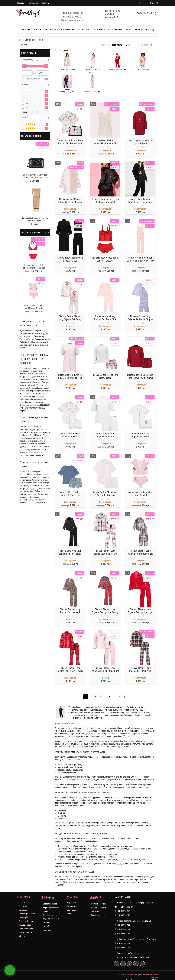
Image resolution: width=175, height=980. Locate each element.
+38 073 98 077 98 (125, 933)
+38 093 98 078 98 (125, 915)
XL (27, 103)
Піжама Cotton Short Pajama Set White (105, 437)
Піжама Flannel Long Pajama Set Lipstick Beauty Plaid (105, 614)
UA (152, 3)
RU (157, 3)
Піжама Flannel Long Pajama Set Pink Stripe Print (105, 671)
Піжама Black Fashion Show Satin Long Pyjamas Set (105, 202)
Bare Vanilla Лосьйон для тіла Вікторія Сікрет (35, 219)
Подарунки (99, 30)
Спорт (128, 30)
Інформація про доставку (38, 3)
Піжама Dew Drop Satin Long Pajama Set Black (70, 554)
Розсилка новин (98, 915)
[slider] (24, 66)
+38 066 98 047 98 (125, 943)
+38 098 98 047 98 (73, 13)
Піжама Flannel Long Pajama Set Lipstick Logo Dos (140, 614)
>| (124, 697)
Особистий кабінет (99, 904)
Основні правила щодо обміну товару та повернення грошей (51, 921)
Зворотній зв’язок (50, 904)
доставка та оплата (35, 455)
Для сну (38, 30)
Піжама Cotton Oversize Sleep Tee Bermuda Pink (70, 378)
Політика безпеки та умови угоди (26, 923)
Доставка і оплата (26, 929)
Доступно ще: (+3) (30, 112)
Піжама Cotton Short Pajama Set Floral (70, 437)
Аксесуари (84, 30)
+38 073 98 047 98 (125, 929)
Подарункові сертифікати (72, 908)
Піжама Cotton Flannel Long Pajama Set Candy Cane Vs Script (70, 321)
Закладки (95, 911)
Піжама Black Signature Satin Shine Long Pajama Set (140, 204)
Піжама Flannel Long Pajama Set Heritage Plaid (140, 554)
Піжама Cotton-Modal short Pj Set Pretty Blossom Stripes (105, 497)
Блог (69, 914)
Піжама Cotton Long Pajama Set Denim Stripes (140, 320)
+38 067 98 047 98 (73, 17)
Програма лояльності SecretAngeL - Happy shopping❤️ (27, 912)
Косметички (68, 30)
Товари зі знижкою (33, 79)
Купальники (115, 30)
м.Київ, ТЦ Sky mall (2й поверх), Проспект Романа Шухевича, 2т (133, 904)
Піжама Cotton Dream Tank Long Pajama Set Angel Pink (140, 261)
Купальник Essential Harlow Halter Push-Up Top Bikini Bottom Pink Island (33, 268)
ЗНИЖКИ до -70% (143, 30)
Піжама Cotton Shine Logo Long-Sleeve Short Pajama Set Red (140, 380)
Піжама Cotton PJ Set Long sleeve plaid (105, 378)
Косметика (52, 30)
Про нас (21, 3)
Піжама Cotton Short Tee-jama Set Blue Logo (70, 495)
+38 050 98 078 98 (125, 911)
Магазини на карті (73, 20)
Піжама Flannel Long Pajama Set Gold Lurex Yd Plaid (105, 556)
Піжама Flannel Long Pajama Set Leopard (70, 613)
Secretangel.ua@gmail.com (129, 953)
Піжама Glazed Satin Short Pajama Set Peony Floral (70, 144)
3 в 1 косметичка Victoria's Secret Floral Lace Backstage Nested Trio (35, 177)
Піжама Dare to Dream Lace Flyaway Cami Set (33, 307)
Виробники (72, 902)
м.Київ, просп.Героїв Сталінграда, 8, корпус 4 (135, 939)
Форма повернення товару (51, 909)
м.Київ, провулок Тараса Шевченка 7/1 (132, 921)
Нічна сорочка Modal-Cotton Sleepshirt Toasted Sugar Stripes (70, 204)
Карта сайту (48, 930)
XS (27, 108)
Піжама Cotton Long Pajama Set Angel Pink (105, 320)
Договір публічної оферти (26, 934)
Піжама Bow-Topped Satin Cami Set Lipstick (105, 261)
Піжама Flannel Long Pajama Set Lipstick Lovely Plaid (70, 673)
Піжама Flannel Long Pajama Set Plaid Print (140, 671)
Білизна (26, 30)
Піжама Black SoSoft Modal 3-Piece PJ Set (70, 261)
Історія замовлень (99, 908)
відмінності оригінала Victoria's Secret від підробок (35, 408)
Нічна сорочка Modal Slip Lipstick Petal (140, 144)
